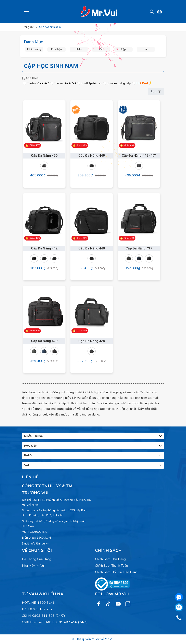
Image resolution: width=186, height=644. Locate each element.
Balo (93, 456)
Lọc (156, 91)
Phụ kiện (93, 446)
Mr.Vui (110, 639)
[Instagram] (128, 604)
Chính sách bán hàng (110, 559)
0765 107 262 (41, 609)
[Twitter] (108, 604)
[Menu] (26, 11)
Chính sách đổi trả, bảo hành (116, 572)
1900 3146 (44, 538)
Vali (93, 465)
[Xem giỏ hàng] (160, 11)
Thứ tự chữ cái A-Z (36, 83)
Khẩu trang (93, 436)
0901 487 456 (66, 622)
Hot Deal (140, 83)
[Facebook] (98, 604)
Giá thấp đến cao (90, 83)
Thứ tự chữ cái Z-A (63, 83)
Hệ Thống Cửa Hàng (37, 559)
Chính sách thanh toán (111, 566)
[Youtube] (118, 604)
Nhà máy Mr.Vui (33, 566)
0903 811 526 (44, 616)
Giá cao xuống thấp (117, 83)
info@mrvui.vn (40, 544)
